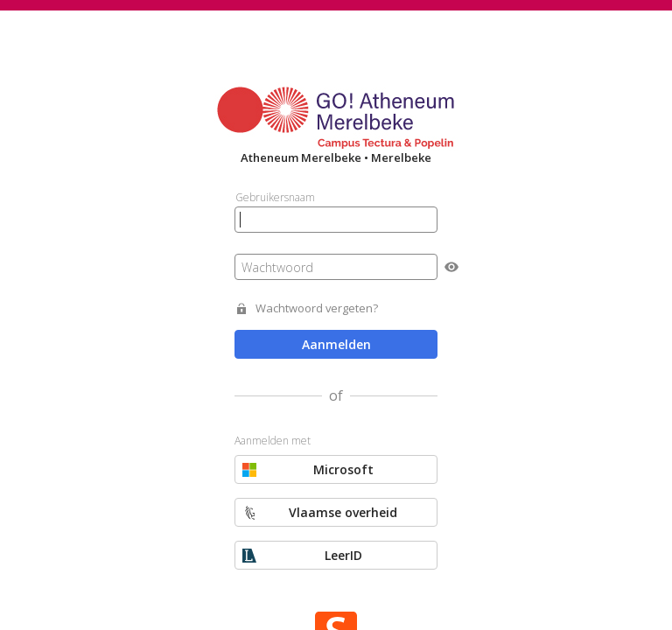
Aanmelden (336, 344)
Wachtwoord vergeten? (317, 308)
